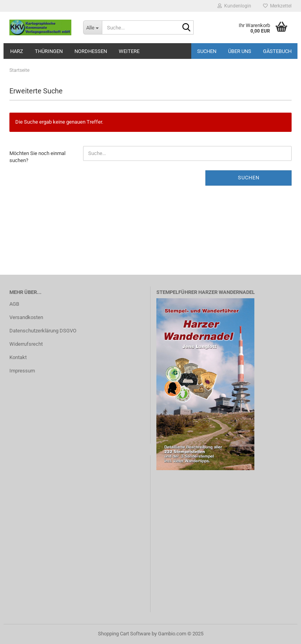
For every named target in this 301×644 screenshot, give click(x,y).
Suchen (207, 51)
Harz (17, 51)
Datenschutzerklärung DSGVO (43, 331)
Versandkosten (26, 317)
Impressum (22, 371)
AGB (14, 304)
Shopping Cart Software (124, 634)
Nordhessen (91, 51)
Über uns (240, 51)
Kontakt (18, 357)
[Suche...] (92, 27)
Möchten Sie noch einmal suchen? (37, 157)
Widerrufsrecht (26, 344)
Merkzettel (277, 6)
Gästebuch (277, 51)
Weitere (129, 51)
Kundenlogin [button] (234, 6)
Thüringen (49, 51)
